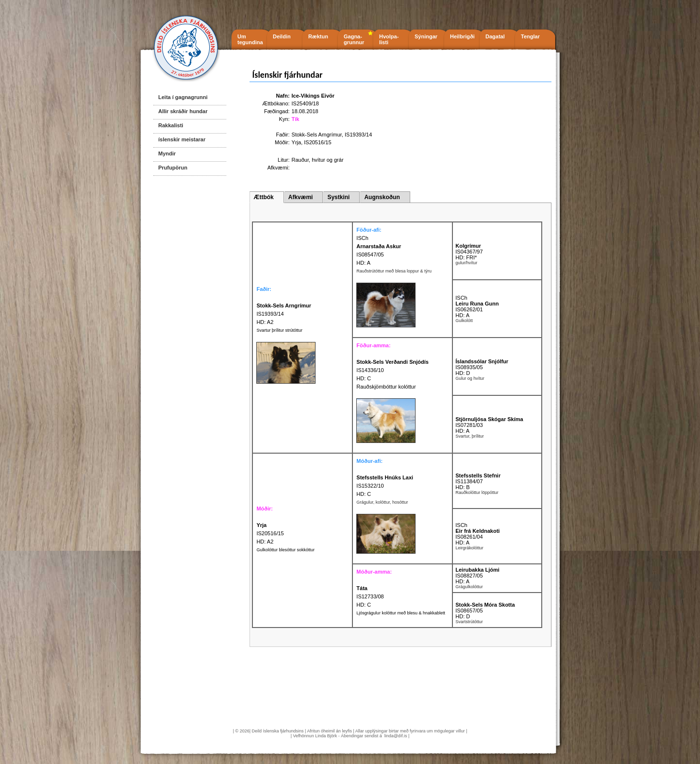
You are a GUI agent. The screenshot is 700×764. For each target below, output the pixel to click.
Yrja (297, 142)
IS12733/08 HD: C (370, 596)
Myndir (167, 153)
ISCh (362, 238)
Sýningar (426, 36)
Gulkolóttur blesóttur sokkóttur (285, 550)
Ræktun (318, 36)
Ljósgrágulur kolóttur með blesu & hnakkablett (401, 613)
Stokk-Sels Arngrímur (317, 135)
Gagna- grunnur (354, 39)
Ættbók (263, 197)
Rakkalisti (171, 125)
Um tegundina (250, 39)
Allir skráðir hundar (183, 111)
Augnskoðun (382, 197)
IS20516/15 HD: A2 (270, 533)
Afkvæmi (301, 197)
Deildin (282, 36)
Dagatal (495, 36)
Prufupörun (173, 168)
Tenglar (530, 36)
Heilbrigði (462, 36)
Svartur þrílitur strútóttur (279, 330)
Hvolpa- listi (389, 39)
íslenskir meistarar (182, 139)
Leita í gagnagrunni (183, 97)
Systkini (338, 197)
